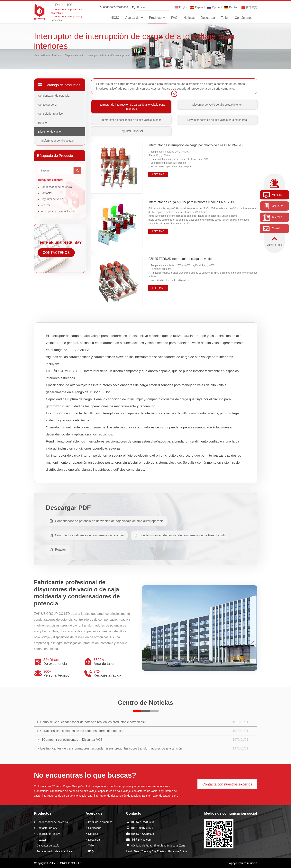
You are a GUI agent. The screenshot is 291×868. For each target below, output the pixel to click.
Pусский (215, 7)
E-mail (271, 229)
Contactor (46, 193)
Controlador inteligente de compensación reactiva (87, 535)
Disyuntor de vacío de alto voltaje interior (217, 105)
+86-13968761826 (142, 828)
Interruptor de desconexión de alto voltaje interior (131, 120)
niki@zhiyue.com (141, 840)
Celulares (273, 206)
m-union (252, 863)
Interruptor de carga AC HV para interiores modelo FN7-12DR (191, 202)
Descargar (208, 18)
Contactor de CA (48, 105)
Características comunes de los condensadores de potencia (82, 731)
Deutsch (232, 7)
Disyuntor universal (131, 131)
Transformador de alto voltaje (56, 141)
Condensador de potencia (54, 96)
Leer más (158, 174)
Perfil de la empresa (100, 822)
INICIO (115, 18)
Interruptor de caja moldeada (58, 211)
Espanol (198, 7)
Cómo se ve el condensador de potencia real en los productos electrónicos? (93, 722)
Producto (155, 18)
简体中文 (249, 7)
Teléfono (272, 217)
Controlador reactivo (50, 114)
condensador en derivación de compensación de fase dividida (180, 535)
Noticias (189, 18)
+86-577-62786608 (142, 822)
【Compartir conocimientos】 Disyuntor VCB (71, 740)
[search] (133, 7)
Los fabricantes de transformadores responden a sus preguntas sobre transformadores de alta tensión (111, 748)
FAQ (174, 18)
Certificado (95, 828)
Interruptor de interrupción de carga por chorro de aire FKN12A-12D (195, 145)
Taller (225, 18)
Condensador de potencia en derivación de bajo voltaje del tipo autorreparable (107, 521)
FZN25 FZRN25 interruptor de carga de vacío (180, 259)
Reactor (43, 123)
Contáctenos (244, 18)
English (181, 7)
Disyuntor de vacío (74, 55)
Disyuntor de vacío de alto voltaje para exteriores (217, 120)
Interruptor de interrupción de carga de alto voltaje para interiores (121, 55)
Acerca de (132, 18)
